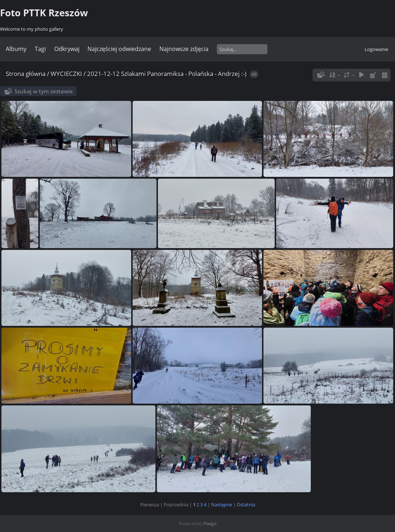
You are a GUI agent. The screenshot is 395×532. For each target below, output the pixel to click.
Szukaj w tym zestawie (44, 91)
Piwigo (210, 524)
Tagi (40, 49)
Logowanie (376, 49)
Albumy (16, 49)
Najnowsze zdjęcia (184, 49)
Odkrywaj (67, 49)
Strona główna (26, 74)
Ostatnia (246, 505)
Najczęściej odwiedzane (119, 49)
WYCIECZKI (66, 74)
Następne (222, 505)
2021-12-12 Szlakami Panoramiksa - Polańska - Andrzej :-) (167, 74)
